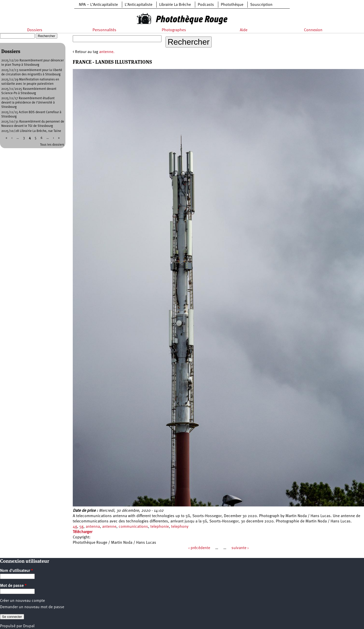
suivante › (240, 548)
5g (81, 527)
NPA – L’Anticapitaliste (98, 5)
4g (75, 527)
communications (133, 527)
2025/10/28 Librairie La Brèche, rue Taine (31, 131)
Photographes (174, 30)
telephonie (160, 527)
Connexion (313, 30)
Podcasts (206, 5)
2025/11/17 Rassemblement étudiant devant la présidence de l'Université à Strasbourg (28, 103)
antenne (109, 527)
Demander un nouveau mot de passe (32, 607)
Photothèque (232, 5)
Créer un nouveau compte (22, 601)
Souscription (261, 5)
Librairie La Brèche (175, 5)
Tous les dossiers (52, 145)
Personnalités (104, 30)
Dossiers (35, 30)
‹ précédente (199, 548)
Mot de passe (13, 586)
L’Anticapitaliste (139, 5)
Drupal (29, 626)
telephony (180, 527)
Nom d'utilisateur (16, 571)
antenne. (107, 52)
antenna (93, 527)
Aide (244, 30)
